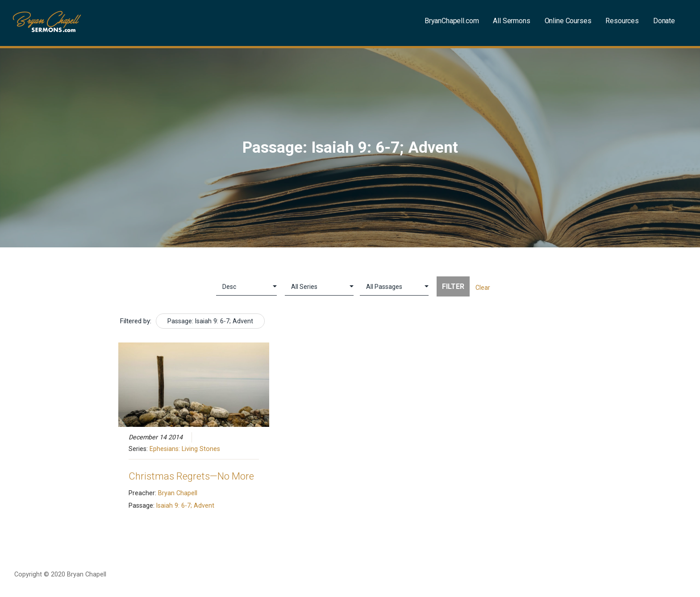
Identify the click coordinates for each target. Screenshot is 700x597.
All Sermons (511, 21)
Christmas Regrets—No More (191, 476)
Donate (664, 21)
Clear (483, 288)
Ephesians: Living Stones (185, 449)
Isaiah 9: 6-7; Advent (185, 505)
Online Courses (568, 21)
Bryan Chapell (178, 493)
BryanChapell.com (452, 21)
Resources (622, 21)
